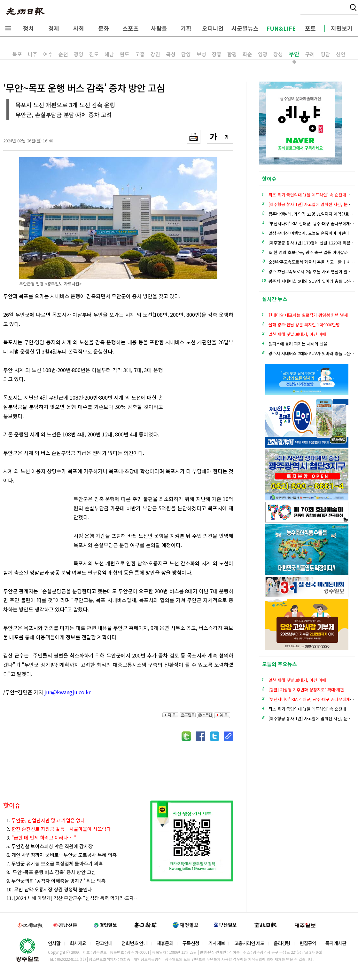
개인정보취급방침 (148, 959)
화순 (247, 54)
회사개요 (78, 943)
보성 (201, 54)
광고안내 (104, 943)
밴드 (305, 11)
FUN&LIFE (281, 28)
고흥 (140, 54)
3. (41, 837)
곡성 (171, 54)
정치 (28, 28)
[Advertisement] (201, 401)
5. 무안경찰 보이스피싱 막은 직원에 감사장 (50, 846)
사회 (79, 28)
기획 (186, 28)
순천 (63, 54)
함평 (232, 54)
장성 (278, 54)
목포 (17, 54)
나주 (33, 54)
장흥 (217, 54)
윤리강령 (282, 943)
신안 (341, 54)
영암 (325, 54)
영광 (263, 54)
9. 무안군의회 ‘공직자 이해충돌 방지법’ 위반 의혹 (56, 881)
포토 (310, 28)
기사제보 (217, 943)
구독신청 (191, 943)
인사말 (54, 943)
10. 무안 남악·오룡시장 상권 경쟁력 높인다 (49, 889)
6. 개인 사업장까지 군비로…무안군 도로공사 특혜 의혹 (62, 855)
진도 (94, 54)
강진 (155, 54)
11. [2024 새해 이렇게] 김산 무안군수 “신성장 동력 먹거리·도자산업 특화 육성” (74, 898)
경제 (54, 28)
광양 (79, 54)
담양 (186, 54)
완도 (125, 54)
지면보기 (342, 28)
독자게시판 (336, 943)
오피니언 (213, 28)
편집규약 (308, 943)
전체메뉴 (8, 28)
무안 (294, 54)
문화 (104, 28)
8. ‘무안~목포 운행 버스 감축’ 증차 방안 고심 (51, 872)
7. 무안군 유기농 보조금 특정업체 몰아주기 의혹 (55, 863)
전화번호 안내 (134, 943)
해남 (109, 54)
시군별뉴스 (245, 28)
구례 (310, 54)
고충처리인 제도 (249, 943)
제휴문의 (165, 943)
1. (46, 820)
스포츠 (131, 28)
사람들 (159, 28)
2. (59, 829)
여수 (48, 54)
